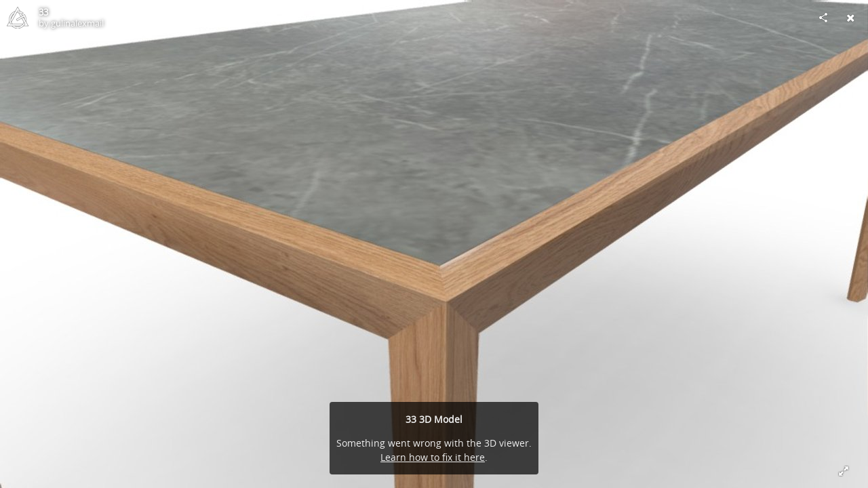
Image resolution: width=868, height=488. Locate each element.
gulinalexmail (77, 23)
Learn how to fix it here (433, 457)
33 (43, 12)
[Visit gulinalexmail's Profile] (18, 18)
